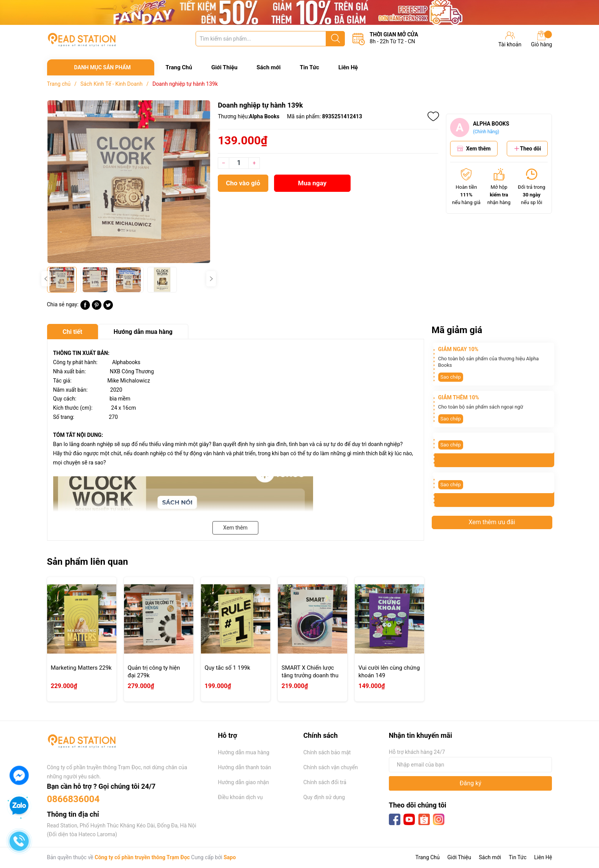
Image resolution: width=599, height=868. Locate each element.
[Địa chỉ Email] (471, 765)
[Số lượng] (239, 163)
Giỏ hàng (541, 39)
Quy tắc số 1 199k (228, 668)
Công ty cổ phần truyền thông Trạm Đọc (142, 857)
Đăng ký (471, 783)
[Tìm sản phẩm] (270, 39)
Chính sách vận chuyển (331, 767)
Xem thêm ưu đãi (492, 522)
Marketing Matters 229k (81, 668)
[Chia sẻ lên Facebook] (85, 308)
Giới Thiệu (224, 67)
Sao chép (451, 377)
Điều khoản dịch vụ (240, 797)
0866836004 (73, 799)
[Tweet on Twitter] (108, 308)
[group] (129, 182)
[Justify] (335, 39)
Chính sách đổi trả (325, 782)
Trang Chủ (179, 67)
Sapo (230, 857)
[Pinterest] (97, 308)
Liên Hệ (348, 67)
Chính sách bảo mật (327, 752)
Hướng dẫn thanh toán (244, 767)
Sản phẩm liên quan (88, 562)
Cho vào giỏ (243, 183)
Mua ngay (313, 183)
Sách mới (268, 67)
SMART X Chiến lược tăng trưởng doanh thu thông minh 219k (310, 675)
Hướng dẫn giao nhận (243, 782)
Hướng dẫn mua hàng (243, 752)
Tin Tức (309, 67)
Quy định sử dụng (324, 797)
